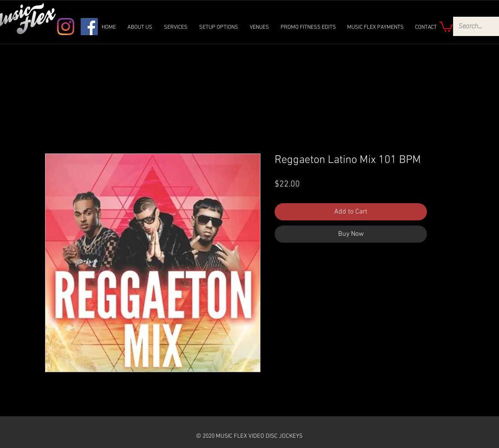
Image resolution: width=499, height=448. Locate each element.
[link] (446, 26)
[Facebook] (89, 27)
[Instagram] (66, 27)
